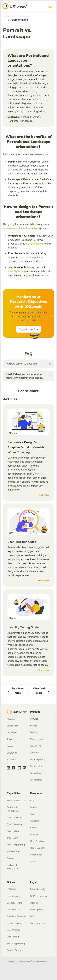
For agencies (36, 766)
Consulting (12, 753)
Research (34, 821)
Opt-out (34, 903)
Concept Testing (14, 950)
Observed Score (42, 691)
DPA (32, 916)
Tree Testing (12, 838)
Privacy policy (36, 910)
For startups (36, 773)
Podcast (34, 814)
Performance (36, 855)
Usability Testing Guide (23, 627)
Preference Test (14, 851)
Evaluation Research (16, 916)
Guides (33, 807)
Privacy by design (38, 889)
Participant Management (13, 867)
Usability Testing (14, 903)
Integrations (35, 746)
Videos (33, 828)
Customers (12, 733)
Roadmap (35, 753)
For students (36, 780)
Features (34, 719)
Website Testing (14, 818)
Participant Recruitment (12, 809)
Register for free (29, 329)
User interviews (14, 896)
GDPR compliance (39, 896)
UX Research (13, 889)
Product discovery (15, 923)
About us (11, 719)
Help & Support (37, 848)
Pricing (33, 726)
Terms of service (38, 923)
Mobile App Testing (16, 845)
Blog (32, 801)
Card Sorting (13, 831)
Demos (33, 732)
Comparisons (36, 739)
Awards (10, 739)
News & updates (38, 841)
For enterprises (37, 759)
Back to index (17, 20)
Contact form (13, 726)
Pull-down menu (15, 691)
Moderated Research (16, 801)
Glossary (34, 834)
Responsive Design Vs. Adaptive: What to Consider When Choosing (27, 447)
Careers (10, 746)
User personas (14, 930)
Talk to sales (12, 760)
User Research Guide (22, 542)
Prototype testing (15, 824)
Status (33, 861)
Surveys (10, 858)
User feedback (13, 910)
